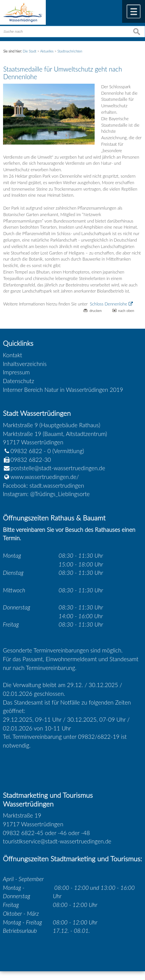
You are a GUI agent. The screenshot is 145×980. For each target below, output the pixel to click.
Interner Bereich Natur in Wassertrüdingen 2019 (63, 390)
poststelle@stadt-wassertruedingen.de (58, 468)
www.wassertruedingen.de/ (45, 477)
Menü (134, 11)
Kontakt (13, 355)
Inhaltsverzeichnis (25, 364)
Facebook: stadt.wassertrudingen (44, 485)
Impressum (16, 372)
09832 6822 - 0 (27, 451)
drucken (95, 311)
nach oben (126, 311)
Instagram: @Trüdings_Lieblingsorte (47, 494)
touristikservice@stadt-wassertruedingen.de (57, 841)
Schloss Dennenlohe (109, 304)
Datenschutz (19, 381)
